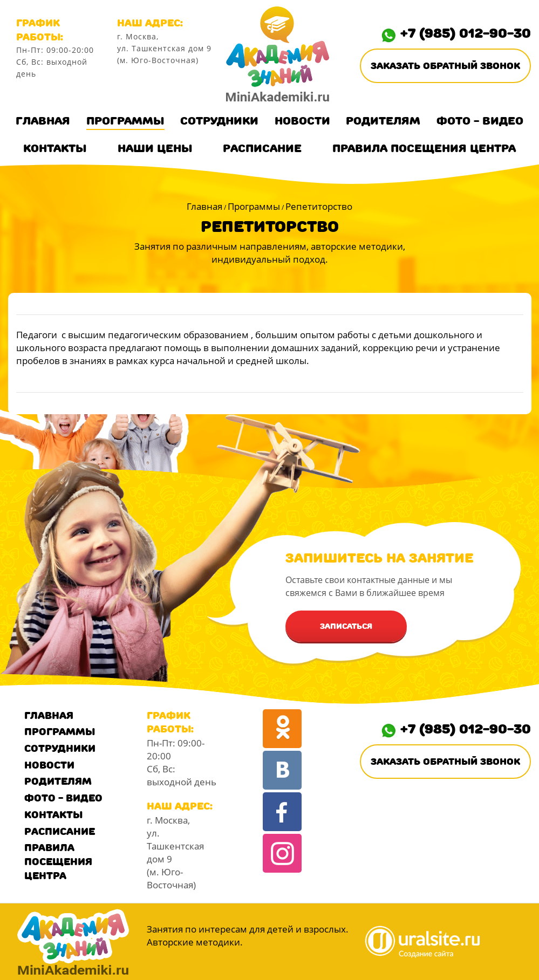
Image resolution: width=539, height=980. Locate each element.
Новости (302, 121)
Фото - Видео (480, 121)
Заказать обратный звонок (445, 66)
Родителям (383, 121)
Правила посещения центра (424, 148)
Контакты (55, 148)
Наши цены (155, 148)
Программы (125, 121)
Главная (43, 121)
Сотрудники (219, 121)
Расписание (262, 148)
